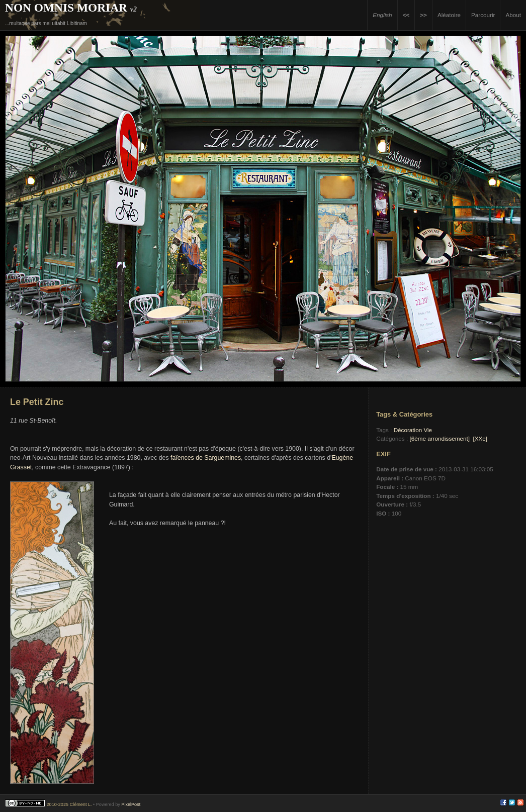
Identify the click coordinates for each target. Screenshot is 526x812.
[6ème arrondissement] (440, 438)
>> (423, 15)
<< (406, 15)
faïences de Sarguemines (206, 458)
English (382, 15)
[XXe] (480, 438)
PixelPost (131, 804)
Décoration (408, 430)
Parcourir (483, 15)
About (513, 15)
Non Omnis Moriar (66, 8)
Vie (428, 430)
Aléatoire (449, 15)
